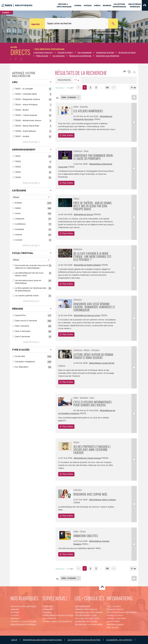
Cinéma (14, 615)
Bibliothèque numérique (23, 624)
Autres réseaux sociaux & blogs (58, 615)
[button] (145, 5)
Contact (117, 606)
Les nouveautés (82, 606)
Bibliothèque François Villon (87, 315)
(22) (32, 246)
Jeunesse (15, 618)
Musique (15, 612)
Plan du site (113, 627)
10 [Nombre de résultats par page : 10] (132, 88)
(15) (32, 183)
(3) (32, 301)
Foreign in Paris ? (115, 615)
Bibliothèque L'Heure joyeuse (87, 458)
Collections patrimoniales (23, 621)
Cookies (111, 618)
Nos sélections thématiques (89, 612)
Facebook (47, 606)
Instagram (48, 609)
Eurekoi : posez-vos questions (57, 621)
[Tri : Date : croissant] (70, 97)
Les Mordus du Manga (86, 621)
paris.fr (14, 640)
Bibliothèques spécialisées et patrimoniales (42, 640)
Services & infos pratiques (23, 606)
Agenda (14, 609)
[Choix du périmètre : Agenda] (37, 24)
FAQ (109, 606)
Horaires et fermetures (86, 609)
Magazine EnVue (115, 609)
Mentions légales (115, 624)
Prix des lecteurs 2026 (86, 615)
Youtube (47, 612)
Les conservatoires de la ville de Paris (84, 640)
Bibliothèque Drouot (83, 214)
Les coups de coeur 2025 (87, 618)
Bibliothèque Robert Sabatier (87, 265)
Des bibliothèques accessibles (122, 612)
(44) (32, 142)
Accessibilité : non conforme (119, 640)
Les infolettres (49, 618)
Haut (102, 587)
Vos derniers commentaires (89, 624)
